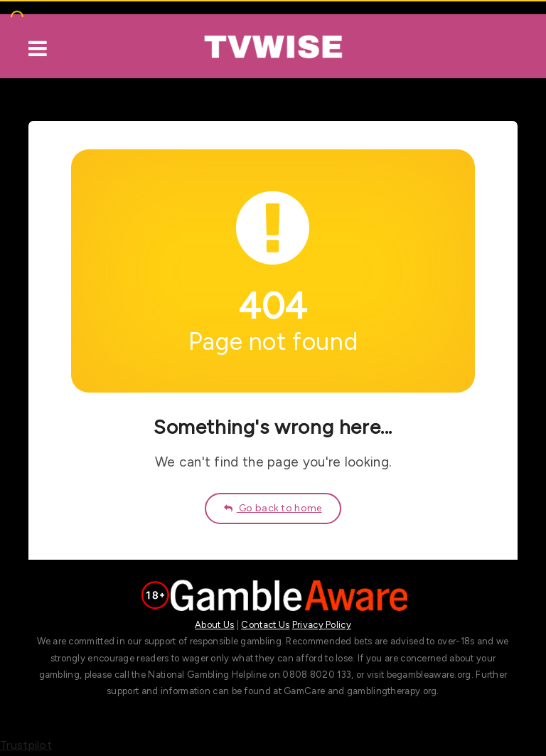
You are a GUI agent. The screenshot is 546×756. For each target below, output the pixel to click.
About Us (214, 625)
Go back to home (273, 508)
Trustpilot (26, 745)
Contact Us (265, 625)
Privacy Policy (322, 625)
